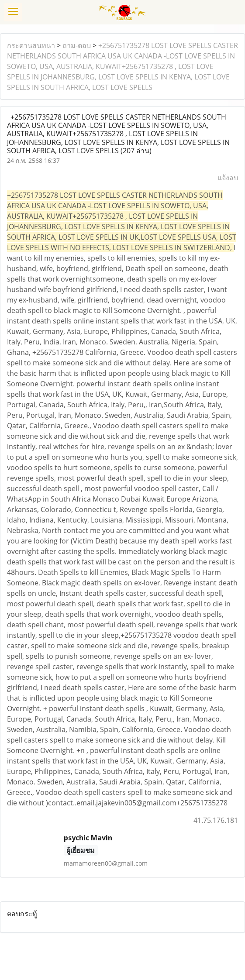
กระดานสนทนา (31, 45)
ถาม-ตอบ (77, 45)
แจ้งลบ (228, 178)
